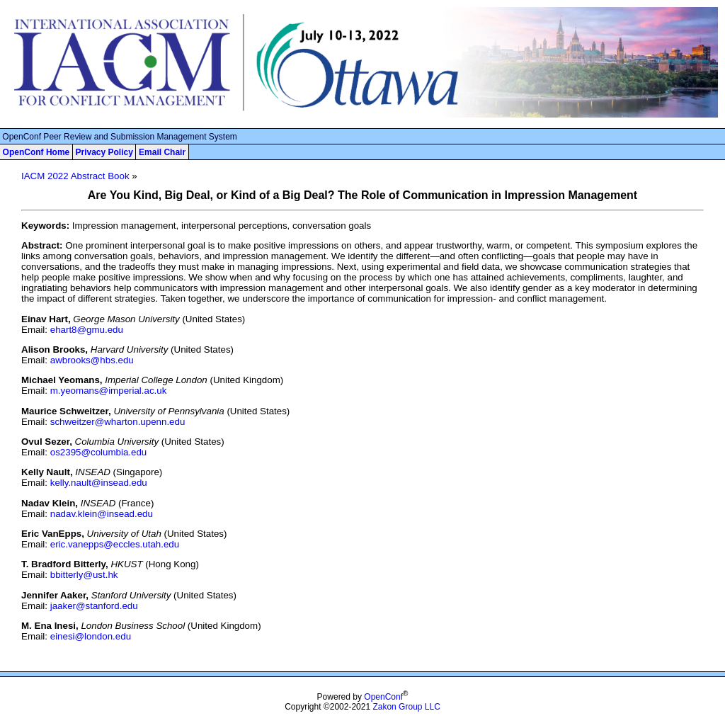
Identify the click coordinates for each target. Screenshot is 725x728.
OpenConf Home (36, 152)
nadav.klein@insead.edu (102, 514)
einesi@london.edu (91, 636)
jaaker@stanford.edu (94, 606)
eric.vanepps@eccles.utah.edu (115, 544)
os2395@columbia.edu (99, 452)
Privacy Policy (104, 152)
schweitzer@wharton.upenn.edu (118, 422)
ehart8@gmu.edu (87, 330)
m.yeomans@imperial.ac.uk (109, 391)
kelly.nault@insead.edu (99, 483)
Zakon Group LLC (406, 707)
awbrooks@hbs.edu (92, 360)
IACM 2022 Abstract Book (75, 176)
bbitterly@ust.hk (84, 575)
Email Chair (162, 152)
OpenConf (383, 697)
